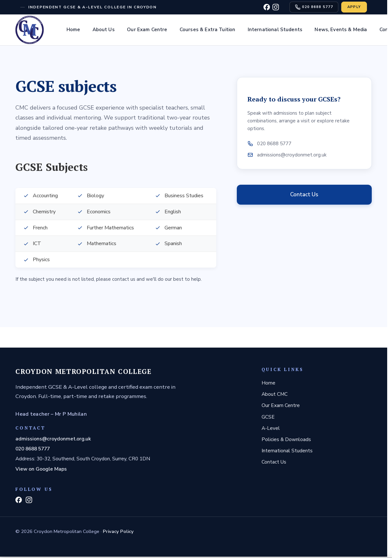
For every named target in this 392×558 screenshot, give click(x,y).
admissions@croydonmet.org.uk (53, 439)
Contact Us (304, 195)
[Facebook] (267, 7)
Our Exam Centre (147, 30)
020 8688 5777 (33, 449)
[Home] (30, 30)
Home (73, 30)
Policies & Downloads (286, 439)
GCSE (268, 417)
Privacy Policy (118, 531)
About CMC (275, 394)
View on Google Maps (41, 469)
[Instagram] (276, 7)
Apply (354, 7)
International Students (275, 30)
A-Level (271, 428)
